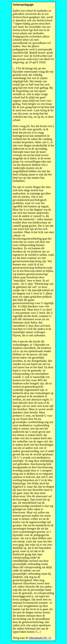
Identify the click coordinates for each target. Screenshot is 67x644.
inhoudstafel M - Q (40, 638)
